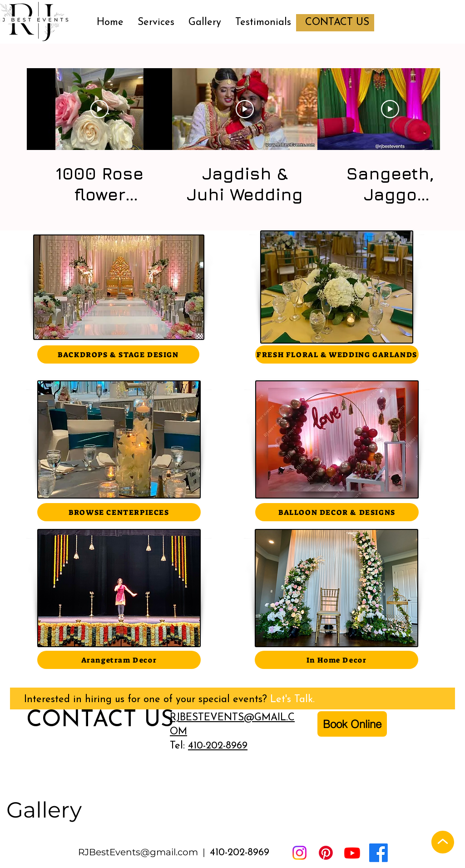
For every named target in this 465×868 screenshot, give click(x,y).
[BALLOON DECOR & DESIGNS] (337, 512)
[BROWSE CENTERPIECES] (119, 512)
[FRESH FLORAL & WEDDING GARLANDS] (337, 354)
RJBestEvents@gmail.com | (144, 852)
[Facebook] (378, 853)
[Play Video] (99, 109)
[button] (156, 23)
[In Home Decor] (336, 660)
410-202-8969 (218, 746)
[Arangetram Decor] (119, 660)
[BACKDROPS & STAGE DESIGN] (118, 354)
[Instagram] (299, 853)
